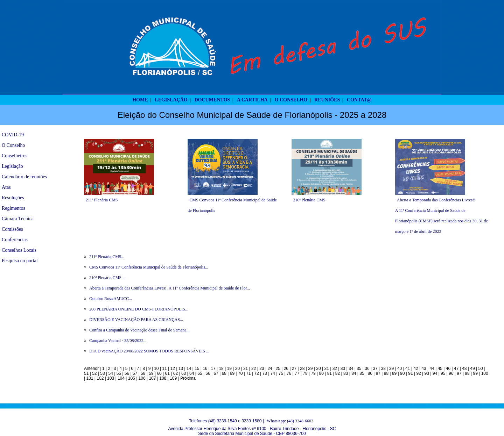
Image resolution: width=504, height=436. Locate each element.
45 (440, 369)
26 (286, 369)
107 (152, 378)
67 (216, 373)
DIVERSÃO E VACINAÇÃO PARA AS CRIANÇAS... (136, 320)
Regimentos (13, 208)
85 (362, 373)
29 (310, 369)
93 (427, 373)
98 (467, 373)
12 (173, 369)
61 (167, 373)
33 (343, 369)
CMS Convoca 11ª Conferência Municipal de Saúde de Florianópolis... (149, 267)
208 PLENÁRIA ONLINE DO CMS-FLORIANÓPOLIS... (139, 309)
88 (386, 373)
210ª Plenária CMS (309, 200)
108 (163, 378)
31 (326, 369)
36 (367, 369)
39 (391, 369)
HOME (140, 100)
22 (254, 369)
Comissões (12, 229)
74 (273, 373)
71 (248, 373)
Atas (6, 187)
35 (359, 369)
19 (229, 369)
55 (119, 373)
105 (132, 378)
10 (156, 369)
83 (346, 373)
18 (221, 369)
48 (464, 369)
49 (472, 369)
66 (208, 373)
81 (330, 373)
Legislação (12, 166)
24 (270, 369)
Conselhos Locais (19, 250)
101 (90, 378)
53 (102, 373)
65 (200, 373)
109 (173, 378)
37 (375, 369)
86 (370, 373)
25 (278, 369)
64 (192, 373)
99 (475, 373)
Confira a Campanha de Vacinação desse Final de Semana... (139, 330)
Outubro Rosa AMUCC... (111, 299)
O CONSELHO (291, 100)
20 (237, 369)
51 (86, 373)
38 (383, 369)
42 (416, 369)
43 (424, 369)
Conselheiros (15, 156)
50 (480, 369)
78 (305, 373)
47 (456, 369)
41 (408, 369)
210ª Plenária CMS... (107, 278)
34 (351, 369)
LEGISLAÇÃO (171, 100)
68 (224, 373)
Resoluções (13, 198)
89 (394, 373)
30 (318, 369)
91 (410, 373)
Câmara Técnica (18, 219)
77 (297, 373)
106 (142, 378)
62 (176, 373)
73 (264, 373)
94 (435, 373)
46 (448, 369)
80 (321, 373)
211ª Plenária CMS (102, 200)
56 (127, 373)
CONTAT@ (359, 100)
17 (213, 369)
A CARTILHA (252, 100)
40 (400, 369)
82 (338, 373)
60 (159, 373)
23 (262, 369)
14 (189, 369)
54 (110, 373)
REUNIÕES (327, 100)
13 (181, 369)
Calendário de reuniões (24, 177)
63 (184, 373)
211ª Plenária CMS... (107, 257)
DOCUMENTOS (212, 100)
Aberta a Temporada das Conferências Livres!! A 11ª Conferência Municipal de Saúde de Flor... (170, 288)
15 (197, 369)
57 (135, 373)
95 (443, 373)
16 (205, 369)
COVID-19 (13, 135)
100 (485, 373)
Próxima (188, 378)
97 (459, 373)
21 (246, 369)
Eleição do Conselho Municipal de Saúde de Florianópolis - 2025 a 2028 (252, 115)
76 (289, 373)
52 (94, 373)
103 (111, 378)
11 (164, 369)
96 (451, 373)
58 (143, 373)
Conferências (15, 240)
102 (100, 378)
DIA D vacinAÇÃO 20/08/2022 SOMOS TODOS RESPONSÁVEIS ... (149, 351)
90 (402, 373)
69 (232, 373)
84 (354, 373)
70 (240, 373)
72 (256, 373)
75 (281, 373)
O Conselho (13, 145)
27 (294, 369)
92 (418, 373)
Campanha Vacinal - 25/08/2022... (118, 341)
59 (151, 373)
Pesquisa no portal (20, 261)
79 (313, 373)
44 (432, 369)
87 (378, 373)
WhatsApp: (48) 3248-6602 (290, 421)
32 (335, 369)
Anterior (91, 369)
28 (302, 369)
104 (121, 378)
